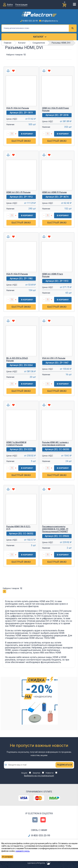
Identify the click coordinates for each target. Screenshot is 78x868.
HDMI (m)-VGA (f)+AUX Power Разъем (56, 109)
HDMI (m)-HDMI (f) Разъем (54, 192)
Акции (24, 773)
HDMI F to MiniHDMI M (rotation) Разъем (16, 444)
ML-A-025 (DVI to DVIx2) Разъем (17, 359)
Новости (50, 773)
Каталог (38, 37)
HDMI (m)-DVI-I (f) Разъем (18, 192)
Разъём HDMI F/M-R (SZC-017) (19, 528)
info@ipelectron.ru (49, 21)
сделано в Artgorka (36, 863)
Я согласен (7, 857)
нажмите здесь (23, 851)
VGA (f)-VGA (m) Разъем (18, 108)
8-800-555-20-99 (29, 21)
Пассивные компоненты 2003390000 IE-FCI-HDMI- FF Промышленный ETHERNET (55, 529)
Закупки (36, 773)
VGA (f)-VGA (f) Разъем (17, 274)
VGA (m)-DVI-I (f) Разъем (54, 358)
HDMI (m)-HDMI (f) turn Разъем (52, 275)
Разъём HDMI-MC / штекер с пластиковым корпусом (55, 444)
